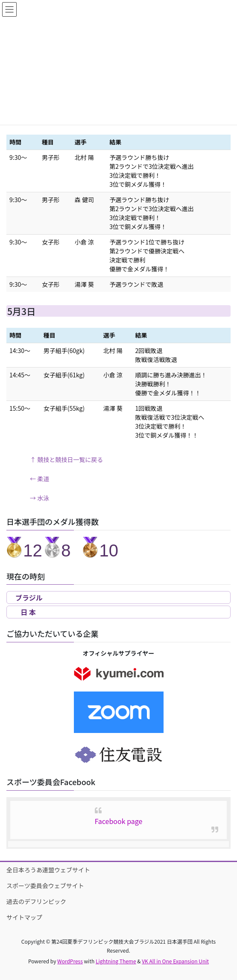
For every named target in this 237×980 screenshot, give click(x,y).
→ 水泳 (39, 498)
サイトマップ (24, 917)
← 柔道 (39, 479)
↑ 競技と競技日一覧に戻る (66, 459)
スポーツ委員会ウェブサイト (45, 886)
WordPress (70, 961)
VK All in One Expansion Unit (175, 961)
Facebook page (119, 821)
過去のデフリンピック (36, 901)
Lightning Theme (116, 961)
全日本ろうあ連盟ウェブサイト (48, 870)
